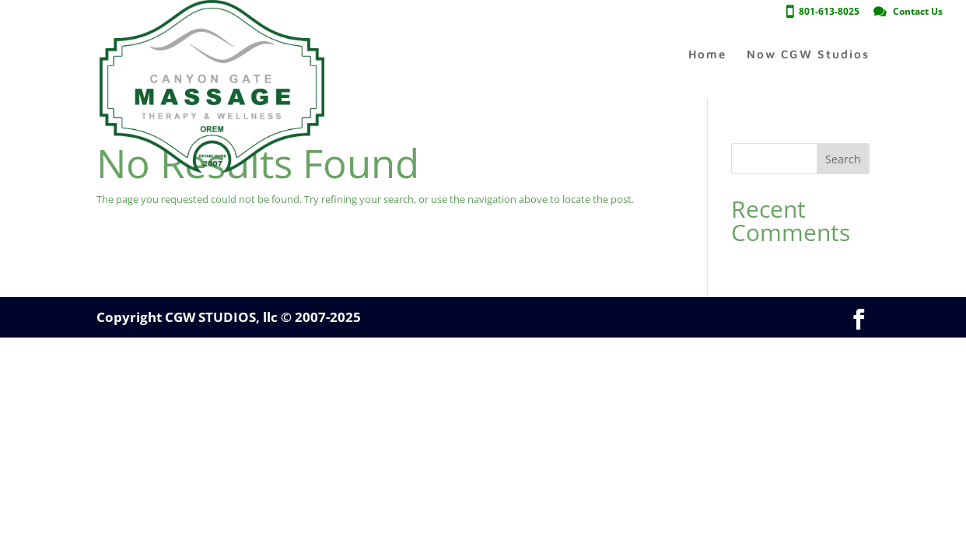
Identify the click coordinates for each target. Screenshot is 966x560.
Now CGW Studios (808, 55)
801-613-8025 (829, 12)
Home (707, 55)
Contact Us (918, 12)
